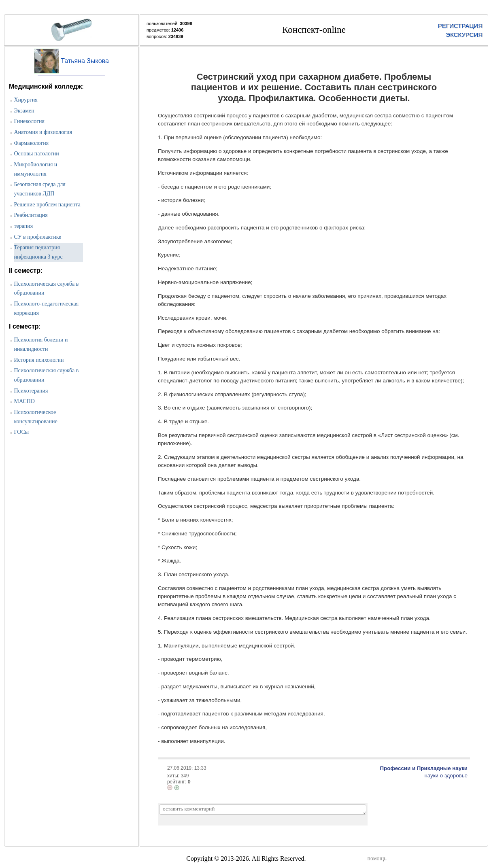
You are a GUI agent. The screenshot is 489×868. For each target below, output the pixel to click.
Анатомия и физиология (43, 132)
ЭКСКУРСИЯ (464, 35)
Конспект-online (314, 30)
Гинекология (29, 121)
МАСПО (24, 401)
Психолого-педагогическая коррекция (47, 308)
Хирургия (26, 100)
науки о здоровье (446, 776)
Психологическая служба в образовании (47, 289)
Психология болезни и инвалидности (41, 344)
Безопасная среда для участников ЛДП (40, 189)
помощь (377, 858)
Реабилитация (31, 215)
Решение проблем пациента (47, 205)
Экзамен (24, 111)
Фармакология (32, 143)
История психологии (39, 360)
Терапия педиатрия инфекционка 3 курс (38, 252)
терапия (24, 226)
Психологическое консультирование (36, 417)
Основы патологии (37, 154)
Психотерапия (31, 391)
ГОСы (22, 432)
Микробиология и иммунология (36, 169)
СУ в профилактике (38, 237)
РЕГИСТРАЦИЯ (460, 26)
